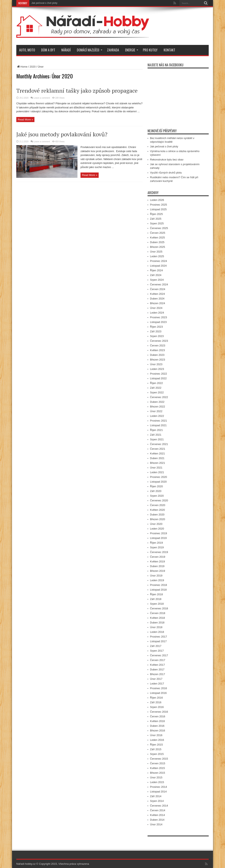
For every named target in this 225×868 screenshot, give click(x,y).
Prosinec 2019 (158, 533)
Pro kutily (150, 50)
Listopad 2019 (158, 538)
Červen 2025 (158, 233)
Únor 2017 (156, 679)
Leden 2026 (157, 200)
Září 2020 (156, 491)
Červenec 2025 (159, 228)
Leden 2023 (157, 369)
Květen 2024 (157, 294)
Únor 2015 (156, 777)
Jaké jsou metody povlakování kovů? (62, 134)
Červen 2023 (158, 346)
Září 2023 (156, 331)
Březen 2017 (158, 674)
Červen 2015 (158, 763)
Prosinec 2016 (158, 688)
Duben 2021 (157, 458)
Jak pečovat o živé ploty (44, 3)
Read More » (25, 120)
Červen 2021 (158, 449)
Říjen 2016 (156, 698)
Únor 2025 (156, 252)
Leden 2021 (157, 472)
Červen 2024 (158, 289)
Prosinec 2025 (158, 205)
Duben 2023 (157, 355)
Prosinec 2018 (158, 585)
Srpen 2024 (157, 280)
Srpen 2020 (157, 496)
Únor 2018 (156, 627)
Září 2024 (156, 275)
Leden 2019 (157, 580)
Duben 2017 (157, 669)
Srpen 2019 (157, 547)
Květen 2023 (157, 350)
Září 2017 (156, 646)
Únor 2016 (156, 735)
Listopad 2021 (158, 425)
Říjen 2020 (156, 486)
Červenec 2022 (159, 397)
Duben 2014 (157, 820)
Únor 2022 (156, 411)
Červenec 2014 (159, 806)
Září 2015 (156, 749)
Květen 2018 (157, 618)
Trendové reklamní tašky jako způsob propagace (77, 91)
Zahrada (113, 50)
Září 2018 (156, 599)
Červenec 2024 (159, 284)
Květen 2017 (157, 665)
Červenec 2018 (159, 608)
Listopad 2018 (158, 590)
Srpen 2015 (157, 754)
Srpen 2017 (157, 651)
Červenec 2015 (159, 759)
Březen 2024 (158, 303)
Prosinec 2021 (158, 421)
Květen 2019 (157, 561)
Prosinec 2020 (158, 477)
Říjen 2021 (156, 430)
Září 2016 (156, 702)
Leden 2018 (157, 632)
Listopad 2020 (158, 482)
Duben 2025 (157, 242)
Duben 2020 (157, 515)
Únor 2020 (156, 524)
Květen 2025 (157, 238)
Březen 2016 (158, 731)
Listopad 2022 (158, 378)
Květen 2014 (157, 815)
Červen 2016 (158, 716)
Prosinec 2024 (158, 261)
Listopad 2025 (158, 209)
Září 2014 (156, 796)
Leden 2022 (157, 416)
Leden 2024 (157, 313)
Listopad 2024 (158, 266)
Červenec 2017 (159, 655)
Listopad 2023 (158, 322)
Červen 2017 (158, 660)
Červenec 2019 (159, 552)
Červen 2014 (158, 810)
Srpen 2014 (157, 801)
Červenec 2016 (159, 712)
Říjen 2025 (156, 214)
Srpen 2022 (157, 392)
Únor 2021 (156, 468)
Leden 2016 (157, 740)
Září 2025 (156, 219)
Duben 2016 (157, 726)
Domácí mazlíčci (90, 50)
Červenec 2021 (159, 444)
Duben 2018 (157, 623)
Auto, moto (27, 50)
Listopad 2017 (158, 641)
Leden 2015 (157, 782)
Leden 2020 (157, 529)
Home (22, 67)
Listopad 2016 (158, 693)
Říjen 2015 (156, 745)
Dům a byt (48, 50)
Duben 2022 (157, 402)
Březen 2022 (158, 407)
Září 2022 (156, 388)
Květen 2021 (157, 453)
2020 (33, 67)
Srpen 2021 (157, 439)
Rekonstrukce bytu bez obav (167, 160)
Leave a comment (42, 98)
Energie (132, 50)
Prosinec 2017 (158, 637)
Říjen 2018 (156, 594)
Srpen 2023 (157, 336)
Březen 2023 (158, 360)
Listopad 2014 (158, 792)
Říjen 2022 (156, 383)
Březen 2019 (158, 571)
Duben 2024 (157, 299)
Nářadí (66, 50)
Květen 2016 (157, 721)
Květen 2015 (157, 768)
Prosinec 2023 (158, 317)
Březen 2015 (158, 773)
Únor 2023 (156, 364)
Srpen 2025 (157, 223)
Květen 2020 (157, 510)
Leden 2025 (157, 256)
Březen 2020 (158, 519)
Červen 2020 (158, 505)
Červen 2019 (158, 557)
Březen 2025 (158, 247)
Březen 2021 (158, 463)
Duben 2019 (157, 566)
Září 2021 (156, 435)
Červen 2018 (158, 613)
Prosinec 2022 (158, 374)
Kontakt (169, 50)
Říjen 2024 (156, 270)
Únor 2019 (156, 576)
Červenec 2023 (159, 341)
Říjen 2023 (156, 327)
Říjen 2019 (156, 543)
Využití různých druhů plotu (166, 173)
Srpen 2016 (157, 707)
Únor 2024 (156, 308)
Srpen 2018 (157, 604)
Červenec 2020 (159, 500)
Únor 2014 (156, 824)
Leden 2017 (157, 684)
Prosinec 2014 (158, 787)
